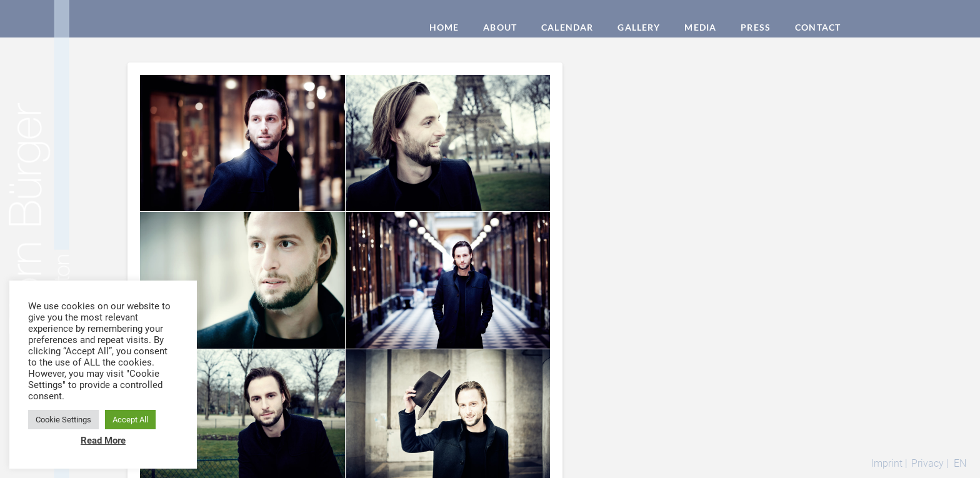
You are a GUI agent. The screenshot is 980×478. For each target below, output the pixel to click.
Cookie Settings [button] (63, 420)
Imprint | (889, 463)
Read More (103, 441)
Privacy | (930, 463)
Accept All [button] (130, 420)
